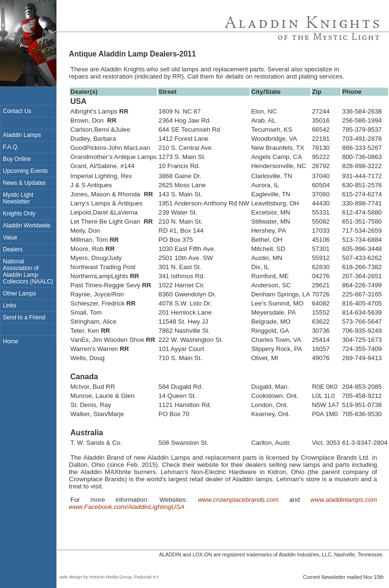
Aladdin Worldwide (27, 226)
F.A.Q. (11, 147)
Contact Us (17, 111)
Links (10, 305)
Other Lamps (19, 294)
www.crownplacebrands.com (238, 500)
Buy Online (17, 159)
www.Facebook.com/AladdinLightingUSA (127, 507)
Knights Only (19, 214)
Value (10, 237)
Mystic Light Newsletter (18, 198)
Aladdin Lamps (22, 135)
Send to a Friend (24, 317)
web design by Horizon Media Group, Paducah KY (108, 577)
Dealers (13, 249)
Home (11, 341)
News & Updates (24, 183)
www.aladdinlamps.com (344, 500)
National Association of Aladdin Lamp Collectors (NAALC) (28, 271)
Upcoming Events (25, 171)
